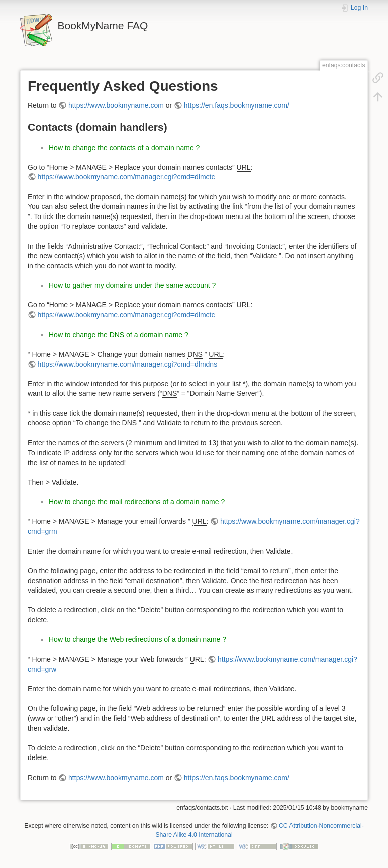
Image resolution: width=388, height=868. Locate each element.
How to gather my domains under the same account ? (132, 285)
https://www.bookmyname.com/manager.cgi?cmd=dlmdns (128, 364)
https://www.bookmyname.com (116, 105)
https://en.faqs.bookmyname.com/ (237, 105)
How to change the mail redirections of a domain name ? (137, 502)
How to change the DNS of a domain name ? (119, 335)
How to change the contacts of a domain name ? (124, 148)
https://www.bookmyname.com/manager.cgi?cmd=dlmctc (126, 177)
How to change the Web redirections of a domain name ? (137, 639)
